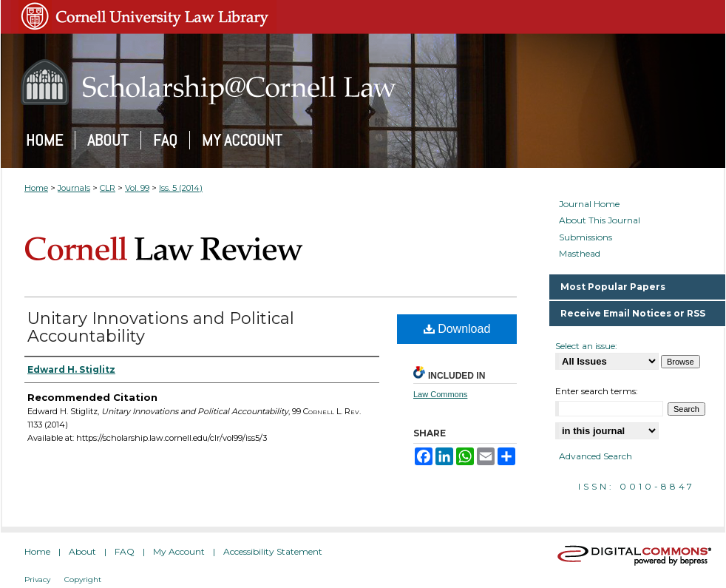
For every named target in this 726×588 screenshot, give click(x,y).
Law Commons (440, 394)
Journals (74, 188)
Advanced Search (596, 456)
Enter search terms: (597, 391)
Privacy (37, 579)
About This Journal (600, 220)
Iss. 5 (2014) (181, 188)
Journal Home (589, 204)
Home (36, 188)
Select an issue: (586, 346)
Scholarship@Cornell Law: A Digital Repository (363, 82)
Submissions (586, 237)
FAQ (125, 551)
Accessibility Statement (273, 551)
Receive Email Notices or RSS (633, 313)
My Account (179, 551)
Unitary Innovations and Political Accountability (161, 327)
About (82, 551)
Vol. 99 (137, 188)
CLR (108, 188)
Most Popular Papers (613, 287)
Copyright (83, 579)
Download (457, 329)
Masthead (580, 254)
